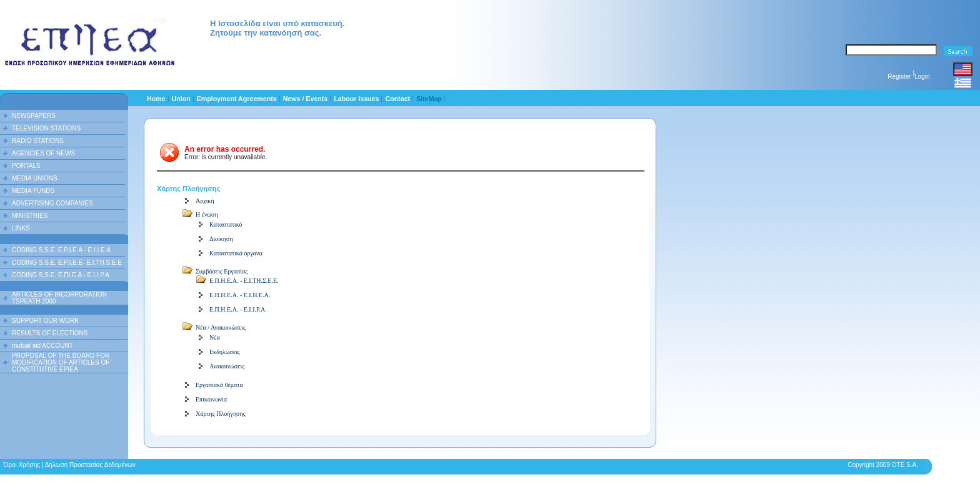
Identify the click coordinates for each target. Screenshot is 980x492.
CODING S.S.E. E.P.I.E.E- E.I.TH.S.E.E (67, 263)
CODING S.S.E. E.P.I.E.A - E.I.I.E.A (61, 250)
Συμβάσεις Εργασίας (222, 271)
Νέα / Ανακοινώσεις (221, 327)
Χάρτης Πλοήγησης (221, 414)
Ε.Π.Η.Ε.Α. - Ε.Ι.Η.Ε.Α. (240, 295)
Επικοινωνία (211, 399)
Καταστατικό (226, 224)
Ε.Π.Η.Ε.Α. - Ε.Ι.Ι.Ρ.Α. (238, 309)
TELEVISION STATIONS (46, 128)
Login (922, 76)
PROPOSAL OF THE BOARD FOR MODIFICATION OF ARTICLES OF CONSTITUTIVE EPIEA (61, 362)
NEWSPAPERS (34, 116)
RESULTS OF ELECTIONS (50, 333)
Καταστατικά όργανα (236, 253)
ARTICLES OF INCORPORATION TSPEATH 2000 (59, 298)
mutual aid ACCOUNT (42, 346)
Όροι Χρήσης (22, 465)
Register (899, 76)
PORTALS (26, 166)
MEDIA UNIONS (35, 178)
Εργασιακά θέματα (219, 385)
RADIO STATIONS (38, 141)
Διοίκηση (221, 239)
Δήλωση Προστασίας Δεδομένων (90, 465)
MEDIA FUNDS (33, 191)
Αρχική (205, 201)
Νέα (215, 337)
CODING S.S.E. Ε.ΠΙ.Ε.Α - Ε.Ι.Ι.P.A (61, 275)
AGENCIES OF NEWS (43, 153)
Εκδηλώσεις (225, 352)
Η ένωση (207, 214)
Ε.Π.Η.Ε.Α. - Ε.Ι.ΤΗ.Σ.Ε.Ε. (244, 281)
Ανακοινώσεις (227, 366)
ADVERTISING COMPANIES (52, 203)
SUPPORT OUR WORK (45, 321)
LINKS (21, 228)
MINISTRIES (30, 216)
